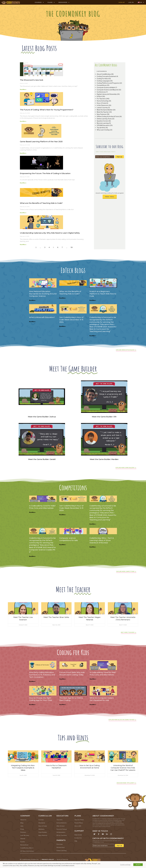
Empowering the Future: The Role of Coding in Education (45, 173)
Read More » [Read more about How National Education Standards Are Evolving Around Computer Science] (32, 300)
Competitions (101, 85)
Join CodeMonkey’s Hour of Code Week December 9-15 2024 (71, 320)
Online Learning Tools (104, 119)
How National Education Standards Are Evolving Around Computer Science (43, 294)
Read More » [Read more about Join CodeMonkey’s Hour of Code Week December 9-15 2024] (63, 326)
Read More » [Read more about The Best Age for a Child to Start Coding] (63, 705)
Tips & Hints (101, 128)
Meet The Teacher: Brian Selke (56, 617)
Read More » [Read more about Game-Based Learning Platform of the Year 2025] (23, 153)
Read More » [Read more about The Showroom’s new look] (23, 89)
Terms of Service (62, 859)
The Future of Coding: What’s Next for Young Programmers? (47, 110)
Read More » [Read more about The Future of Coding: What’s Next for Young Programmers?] (23, 121)
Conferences (101, 92)
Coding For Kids (102, 79)
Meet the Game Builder (105, 110)
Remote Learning (103, 123)
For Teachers (101, 99)
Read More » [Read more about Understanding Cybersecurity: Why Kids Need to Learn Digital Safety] (23, 245)
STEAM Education (103, 125)
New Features (101, 114)
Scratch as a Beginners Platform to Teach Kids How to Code (103, 294)
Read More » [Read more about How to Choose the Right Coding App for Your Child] (32, 705)
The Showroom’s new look (32, 80)
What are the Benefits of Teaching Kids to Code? (41, 203)
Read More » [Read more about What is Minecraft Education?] (32, 322)
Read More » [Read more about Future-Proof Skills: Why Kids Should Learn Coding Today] (63, 679)
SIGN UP (122, 2)
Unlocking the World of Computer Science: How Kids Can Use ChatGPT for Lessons (123, 768)
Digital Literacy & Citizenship (107, 94)
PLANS (51, 2)
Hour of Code (101, 103)
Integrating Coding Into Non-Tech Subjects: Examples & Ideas (23, 768)
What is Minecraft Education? (42, 317)
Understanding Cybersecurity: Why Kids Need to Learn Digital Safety (50, 233)
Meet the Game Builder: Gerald (42, 459)
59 (72, 247)
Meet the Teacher (103, 112)
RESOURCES (64, 2)
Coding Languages (103, 81)
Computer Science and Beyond (107, 90)
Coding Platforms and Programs (108, 83)
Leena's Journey (102, 108)
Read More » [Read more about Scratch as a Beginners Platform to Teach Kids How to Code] (93, 300)
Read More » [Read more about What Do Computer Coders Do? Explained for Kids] (93, 705)
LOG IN (131, 2)
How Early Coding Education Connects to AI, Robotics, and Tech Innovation (42, 675)
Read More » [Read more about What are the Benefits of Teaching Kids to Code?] (23, 213)
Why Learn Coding (103, 130)
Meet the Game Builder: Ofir (104, 417)
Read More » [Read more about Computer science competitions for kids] (63, 545)
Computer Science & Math (106, 88)
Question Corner (102, 121)
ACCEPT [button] (138, 865)
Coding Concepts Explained (106, 76)
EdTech (99, 96)
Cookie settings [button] (125, 865)
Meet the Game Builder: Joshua (42, 417)
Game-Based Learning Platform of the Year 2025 (41, 142)
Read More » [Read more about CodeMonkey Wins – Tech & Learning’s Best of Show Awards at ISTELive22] (93, 547)
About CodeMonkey (104, 74)
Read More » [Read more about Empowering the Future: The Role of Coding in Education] (23, 183)
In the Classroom (103, 105)
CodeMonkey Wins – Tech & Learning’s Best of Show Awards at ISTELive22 (102, 540)
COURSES (39, 2)
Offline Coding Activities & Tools (108, 116)
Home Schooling (103, 101)
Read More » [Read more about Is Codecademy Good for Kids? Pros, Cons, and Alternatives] (32, 512)
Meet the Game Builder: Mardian (104, 459)
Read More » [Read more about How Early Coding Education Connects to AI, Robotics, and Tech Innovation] (32, 681)
